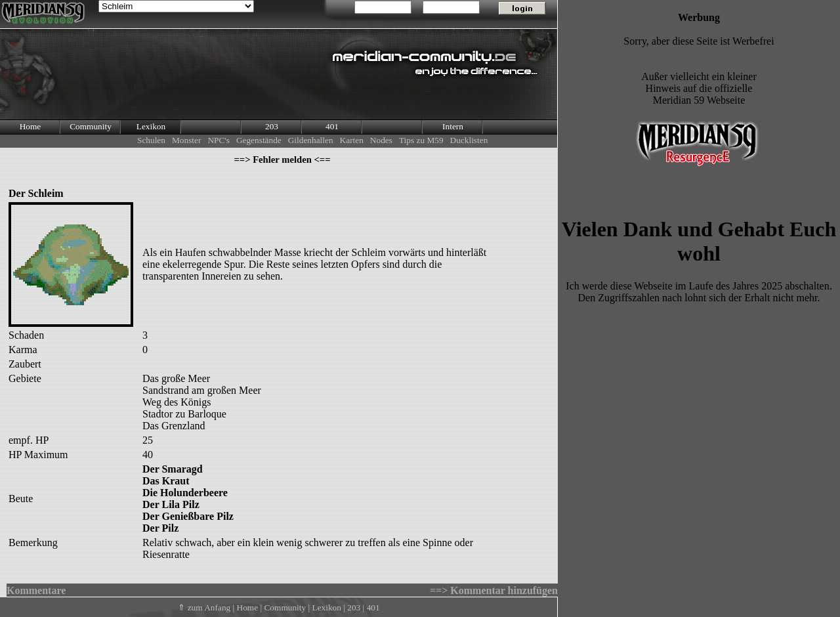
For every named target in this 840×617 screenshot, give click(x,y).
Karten (352, 140)
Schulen (151, 140)
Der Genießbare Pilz (188, 516)
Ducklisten (469, 140)
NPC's (219, 140)
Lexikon (151, 126)
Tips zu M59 (421, 140)
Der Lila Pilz (171, 504)
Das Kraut (166, 481)
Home (31, 126)
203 (272, 126)
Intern (453, 126)
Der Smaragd (173, 469)
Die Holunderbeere (185, 493)
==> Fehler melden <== (282, 160)
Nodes (381, 140)
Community (91, 126)
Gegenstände (259, 140)
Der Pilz (160, 528)
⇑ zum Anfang (204, 607)
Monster (186, 140)
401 (332, 126)
